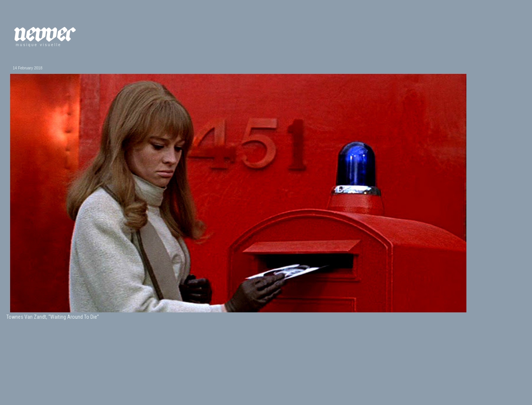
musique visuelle (39, 45)
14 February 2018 (28, 68)
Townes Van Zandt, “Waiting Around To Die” (53, 317)
